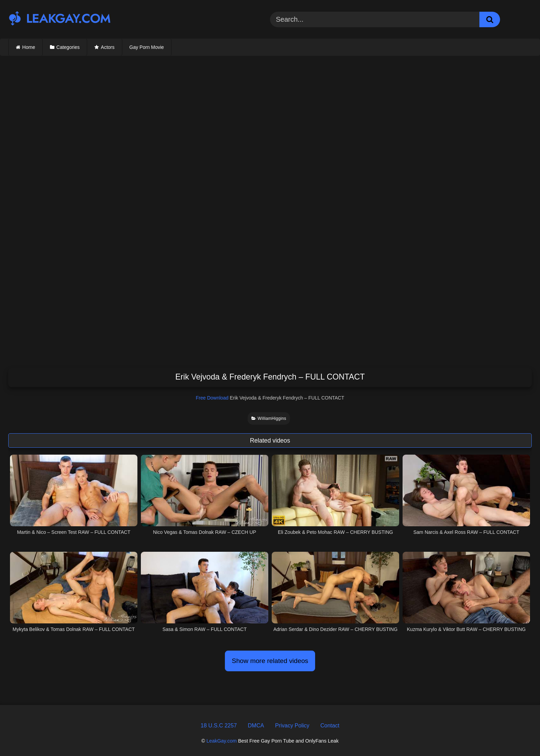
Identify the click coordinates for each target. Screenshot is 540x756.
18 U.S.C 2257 (219, 726)
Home (29, 47)
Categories (68, 47)
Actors (108, 47)
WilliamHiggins (269, 418)
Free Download (212, 398)
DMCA (256, 726)
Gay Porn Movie (147, 47)
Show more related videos (270, 661)
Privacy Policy (292, 726)
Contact (330, 726)
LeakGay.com (221, 741)
